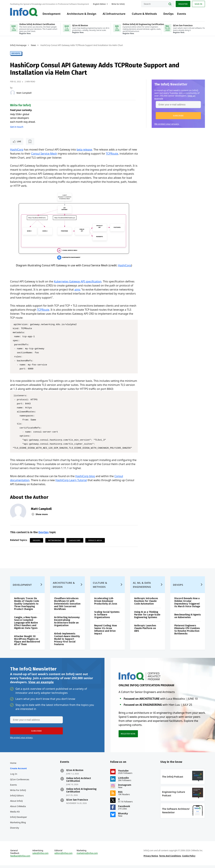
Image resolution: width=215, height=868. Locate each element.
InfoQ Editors (17, 798)
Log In (14, 777)
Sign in (198, 4)
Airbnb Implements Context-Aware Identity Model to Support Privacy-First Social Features (67, 642)
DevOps (168, 14)
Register (183, 4)
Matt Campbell (24, 93)
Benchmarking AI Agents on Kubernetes (188, 619)
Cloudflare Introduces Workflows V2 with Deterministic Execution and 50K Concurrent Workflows (67, 606)
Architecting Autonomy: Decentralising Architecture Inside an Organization (67, 624)
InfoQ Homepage (18, 45)
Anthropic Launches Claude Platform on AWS (145, 631)
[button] (178, 116)
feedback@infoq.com (20, 859)
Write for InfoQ (18, 793)
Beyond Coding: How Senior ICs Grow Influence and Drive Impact (105, 632)
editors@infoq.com (64, 856)
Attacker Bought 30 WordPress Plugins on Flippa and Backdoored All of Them (27, 643)
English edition (99, 4)
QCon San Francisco (77, 803)
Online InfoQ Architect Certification (79, 782)
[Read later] (30, 141)
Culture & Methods (144, 14)
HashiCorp (17, 150)
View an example (41, 685)
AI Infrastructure (114, 14)
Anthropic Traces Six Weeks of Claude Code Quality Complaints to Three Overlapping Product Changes (27, 606)
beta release (84, 150)
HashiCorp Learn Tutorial (71, 480)
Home (13, 766)
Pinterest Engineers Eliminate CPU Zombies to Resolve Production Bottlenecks (187, 632)
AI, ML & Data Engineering (142, 587)
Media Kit (15, 814)
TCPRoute (112, 154)
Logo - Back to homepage (24, 12)
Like (19, 141)
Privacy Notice (151, 859)
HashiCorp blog (85, 476)
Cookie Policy (189, 859)
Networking (55, 540)
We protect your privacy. (167, 124)
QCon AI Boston (75, 773)
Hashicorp (75, 540)
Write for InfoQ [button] (118, 4)
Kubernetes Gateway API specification (78, 281)
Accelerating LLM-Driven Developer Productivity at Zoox (106, 604)
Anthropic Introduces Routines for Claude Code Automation (146, 604)
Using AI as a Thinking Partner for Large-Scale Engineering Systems (147, 617)
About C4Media (18, 809)
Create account (18, 771)
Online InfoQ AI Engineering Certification (81, 793)
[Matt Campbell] (13, 93)
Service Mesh (95, 540)
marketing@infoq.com (87, 856)
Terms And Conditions (170, 859)
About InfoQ (16, 804)
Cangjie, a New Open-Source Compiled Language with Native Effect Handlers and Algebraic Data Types (26, 625)
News (34, 45)
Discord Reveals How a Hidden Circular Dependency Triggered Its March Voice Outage (187, 605)
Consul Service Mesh (44, 154)
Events (181, 14)
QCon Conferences (20, 782)
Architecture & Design (82, 14)
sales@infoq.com (40, 856)
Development (51, 14)
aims (77, 290)
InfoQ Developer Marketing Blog (19, 822)
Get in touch (17, 127)
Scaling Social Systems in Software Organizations (107, 617)
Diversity (15, 830)
